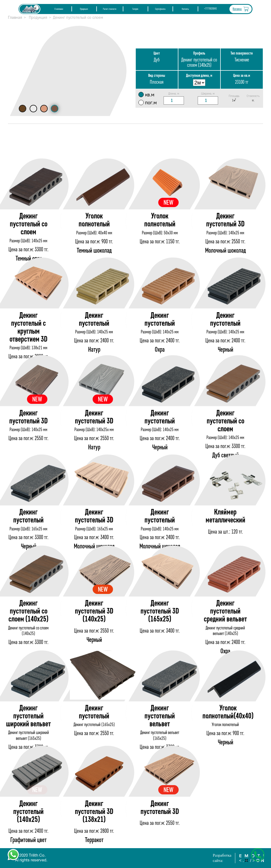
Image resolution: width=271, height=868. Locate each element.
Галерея (135, 9)
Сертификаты (160, 9)
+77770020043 (210, 9)
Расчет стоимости (110, 9)
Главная (15, 17)
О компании (59, 9)
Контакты (185, 9)
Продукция (84, 9)
